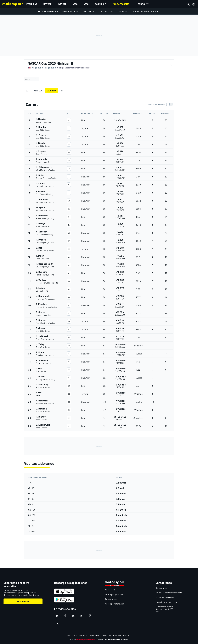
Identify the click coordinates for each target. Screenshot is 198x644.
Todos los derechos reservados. (113, 639)
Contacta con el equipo (166, 597)
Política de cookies (98, 635)
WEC (86, 4)
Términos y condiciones (77, 635)
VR (62, 91)
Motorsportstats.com (115, 604)
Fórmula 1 (32, 4)
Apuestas (123, 11)
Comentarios (161, 588)
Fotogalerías (107, 11)
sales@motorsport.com (166, 602)
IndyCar (62, 4)
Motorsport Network (87, 639)
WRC (75, 4)
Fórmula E (101, 4)
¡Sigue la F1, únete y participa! (146, 11)
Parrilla (38, 91)
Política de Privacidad (119, 635)
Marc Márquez (89, 11)
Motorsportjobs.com (114, 594)
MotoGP (47, 4)
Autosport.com (112, 599)
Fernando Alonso (70, 11)
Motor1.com (110, 590)
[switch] (159, 104)
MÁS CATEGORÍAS (121, 4)
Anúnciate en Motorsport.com (169, 593)
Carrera (51, 91)
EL (27, 91)
